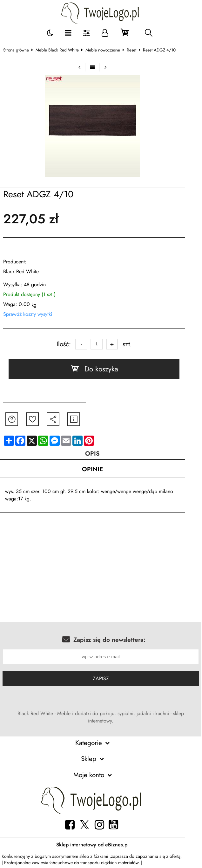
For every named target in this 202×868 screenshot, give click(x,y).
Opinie (101, 469)
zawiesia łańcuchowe (54, 863)
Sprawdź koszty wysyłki (31, 314)
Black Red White (25, 271)
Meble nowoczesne (107, 50)
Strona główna (20, 50)
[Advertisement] (101, 572)
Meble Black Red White (61, 50)
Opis (101, 453)
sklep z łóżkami (98, 857)
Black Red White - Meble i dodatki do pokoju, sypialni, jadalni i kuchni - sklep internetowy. (104, 717)
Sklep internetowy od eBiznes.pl (101, 845)
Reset (135, 50)
